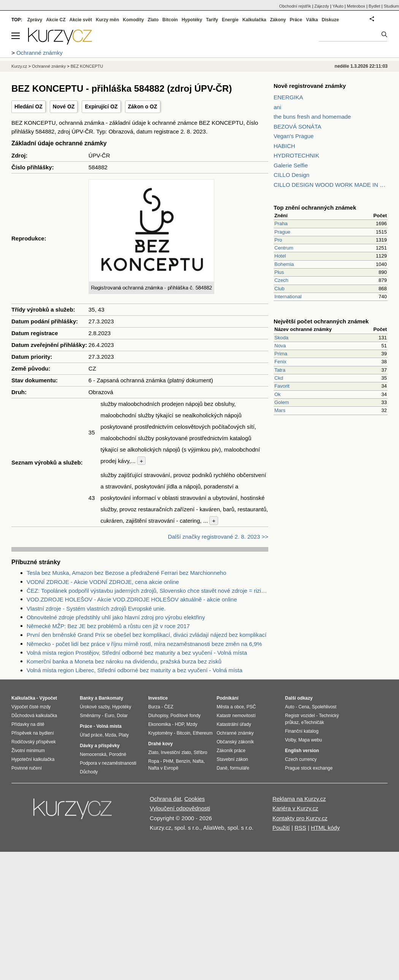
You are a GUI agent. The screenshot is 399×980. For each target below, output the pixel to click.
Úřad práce (91, 735)
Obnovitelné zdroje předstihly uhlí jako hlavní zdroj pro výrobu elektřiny (116, 617)
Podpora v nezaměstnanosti (108, 763)
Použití (281, 828)
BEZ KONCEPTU (87, 66)
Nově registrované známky (310, 86)
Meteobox (356, 6)
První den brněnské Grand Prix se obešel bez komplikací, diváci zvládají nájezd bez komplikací (146, 635)
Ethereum (203, 733)
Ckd (279, 378)
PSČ (251, 707)
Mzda (110, 735)
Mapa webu (310, 740)
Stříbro (200, 752)
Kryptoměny (160, 733)
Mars (280, 410)
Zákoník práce (231, 751)
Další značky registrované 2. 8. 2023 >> (218, 537)
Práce (296, 20)
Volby (290, 740)
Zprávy (35, 20)
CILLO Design (291, 175)
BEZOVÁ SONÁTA (298, 126)
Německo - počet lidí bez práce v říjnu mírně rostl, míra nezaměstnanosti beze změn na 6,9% (144, 644)
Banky (87, 698)
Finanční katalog (302, 731)
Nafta (198, 761)
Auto (290, 707)
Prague (282, 232)
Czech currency (301, 759)
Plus (279, 272)
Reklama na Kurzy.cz (299, 799)
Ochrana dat (165, 799)
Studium (391, 6)
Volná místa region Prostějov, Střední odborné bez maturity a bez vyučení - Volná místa (137, 653)
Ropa (154, 761)
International (288, 297)
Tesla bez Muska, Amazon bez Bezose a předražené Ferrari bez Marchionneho (126, 573)
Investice (158, 698)
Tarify (212, 20)
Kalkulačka (254, 20)
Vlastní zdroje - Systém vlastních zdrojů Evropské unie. (96, 609)
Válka (312, 20)
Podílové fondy (185, 716)
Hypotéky (192, 20)
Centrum (284, 248)
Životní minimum (28, 751)
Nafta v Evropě (163, 768)
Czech (281, 280)
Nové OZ (64, 107)
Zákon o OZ (143, 107)
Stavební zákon (232, 759)
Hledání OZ (28, 107)
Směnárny (90, 716)
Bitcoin (170, 20)
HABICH (284, 146)
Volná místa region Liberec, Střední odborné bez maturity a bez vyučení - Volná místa (135, 670)
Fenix (280, 362)
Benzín (183, 761)
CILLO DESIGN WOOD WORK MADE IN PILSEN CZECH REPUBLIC (331, 185)
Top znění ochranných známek (315, 208)
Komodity (133, 20)
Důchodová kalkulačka (34, 716)
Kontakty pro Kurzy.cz (300, 818)
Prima (281, 354)
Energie (230, 20)
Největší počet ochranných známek (321, 321)
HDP (179, 724)
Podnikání (227, 698)
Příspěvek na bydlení (33, 733)
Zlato (153, 20)
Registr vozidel (300, 716)
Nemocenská (93, 754)
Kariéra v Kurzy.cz (295, 808)
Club (279, 289)
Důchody (89, 772)
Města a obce (230, 707)
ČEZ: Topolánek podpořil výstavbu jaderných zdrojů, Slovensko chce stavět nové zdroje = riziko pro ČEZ (147, 591)
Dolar (122, 716)
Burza (154, 707)
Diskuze (330, 20)
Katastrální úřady (234, 724)
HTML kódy (325, 828)
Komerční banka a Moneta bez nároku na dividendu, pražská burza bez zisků (124, 661)
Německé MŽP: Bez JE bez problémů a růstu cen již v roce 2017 (108, 626)
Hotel (280, 256)
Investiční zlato (176, 752)
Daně (222, 768)
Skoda (281, 338)
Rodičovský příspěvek (34, 742)
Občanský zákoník (235, 742)
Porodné (118, 754)
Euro (109, 716)
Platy (124, 735)
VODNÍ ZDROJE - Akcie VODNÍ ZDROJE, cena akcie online (103, 582)
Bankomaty (111, 698)
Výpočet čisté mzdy (31, 707)
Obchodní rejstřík (295, 6)
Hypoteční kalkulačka (33, 759)
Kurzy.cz (19, 66)
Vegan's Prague (294, 136)
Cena (304, 707)
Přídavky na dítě (28, 724)
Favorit (282, 386)
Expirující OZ (101, 107)
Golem (282, 402)
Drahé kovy (161, 744)
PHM (168, 761)
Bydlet (374, 6)
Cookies (195, 799)
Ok (278, 394)
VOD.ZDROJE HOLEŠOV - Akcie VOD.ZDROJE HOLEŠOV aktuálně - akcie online (132, 599)
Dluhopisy (158, 716)
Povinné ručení (27, 768)
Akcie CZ (56, 20)
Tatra (280, 370)
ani (277, 107)
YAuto (338, 6)
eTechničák (313, 722)
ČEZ (169, 707)
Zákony (278, 20)
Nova (280, 346)
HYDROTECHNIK (296, 155)
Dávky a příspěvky (100, 746)
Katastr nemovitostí (236, 716)
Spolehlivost (324, 707)
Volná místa (109, 726)
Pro (278, 240)
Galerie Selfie (291, 165)
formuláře (240, 768)
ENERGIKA (288, 97)
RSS (300, 828)
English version (302, 751)
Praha (281, 224)
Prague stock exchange (309, 768)
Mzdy (192, 724)
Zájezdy (322, 6)
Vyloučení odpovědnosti (180, 808)
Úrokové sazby (95, 707)
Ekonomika (159, 724)
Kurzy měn (107, 20)
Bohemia (284, 264)
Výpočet (48, 698)
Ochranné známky (49, 66)
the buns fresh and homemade (312, 117)
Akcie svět (81, 20)
